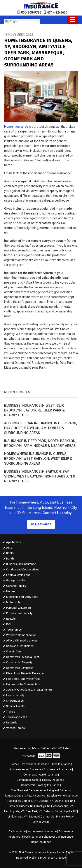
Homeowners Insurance (42, 831)
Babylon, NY (51, 811)
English (12, 21)
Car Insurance (17, 831)
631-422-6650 (57, 12)
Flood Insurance (61, 764)
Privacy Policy (65, 817)
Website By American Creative (47, 858)
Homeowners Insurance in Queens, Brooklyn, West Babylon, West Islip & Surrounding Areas (38, 459)
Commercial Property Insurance (40, 785)
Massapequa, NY (63, 806)
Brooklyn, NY (43, 806)
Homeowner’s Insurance (34, 764)
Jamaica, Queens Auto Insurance (25, 796)
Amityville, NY (68, 811)
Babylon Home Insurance (62, 796)
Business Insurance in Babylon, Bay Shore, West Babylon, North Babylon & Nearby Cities (40, 476)
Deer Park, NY (34, 811)
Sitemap (34, 817)
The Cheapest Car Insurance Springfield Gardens (40, 790)
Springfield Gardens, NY (23, 801)
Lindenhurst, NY (17, 817)
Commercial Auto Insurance (40, 775)
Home (14, 764)
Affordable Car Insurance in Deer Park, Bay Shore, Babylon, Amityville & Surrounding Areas (41, 428)
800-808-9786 (31, 12)
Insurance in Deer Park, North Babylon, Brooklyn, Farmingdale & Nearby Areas (40, 443)
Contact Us (47, 817)
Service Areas (41, 822)
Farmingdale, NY (14, 811)
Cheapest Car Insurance (58, 837)
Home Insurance (41, 842)
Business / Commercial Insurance (51, 769)
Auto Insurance (18, 769)
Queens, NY (46, 801)
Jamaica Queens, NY (21, 806)
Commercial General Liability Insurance (40, 780)
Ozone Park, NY (64, 801)
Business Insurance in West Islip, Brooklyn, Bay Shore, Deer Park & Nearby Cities (34, 410)
